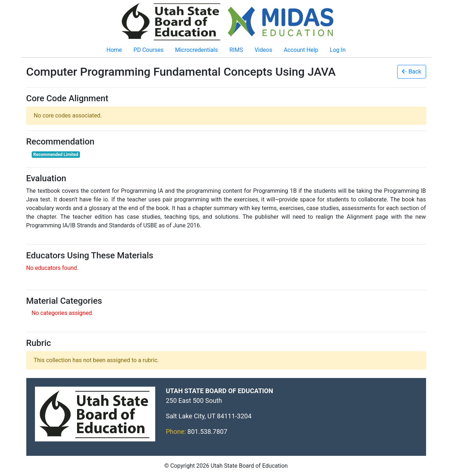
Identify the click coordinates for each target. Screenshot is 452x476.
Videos (263, 50)
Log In (338, 50)
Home (114, 50)
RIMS (236, 50)
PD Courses (149, 50)
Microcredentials (196, 50)
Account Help (301, 50)
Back (411, 72)
